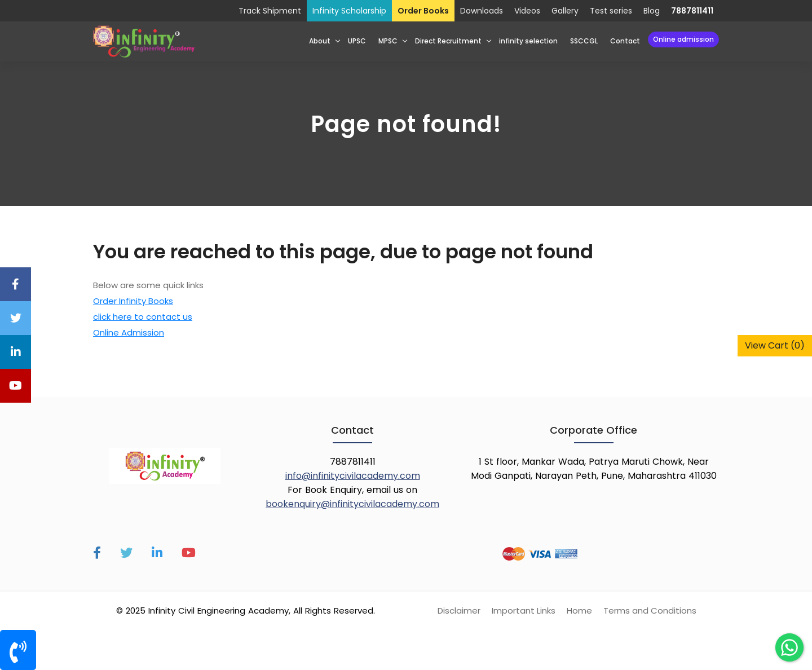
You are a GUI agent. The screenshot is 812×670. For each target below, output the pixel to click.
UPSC (357, 41)
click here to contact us (143, 317)
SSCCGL (584, 41)
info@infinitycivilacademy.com (353, 476)
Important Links (524, 611)
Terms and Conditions (650, 611)
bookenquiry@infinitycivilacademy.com (352, 504)
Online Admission (683, 39)
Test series (611, 11)
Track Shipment (270, 11)
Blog (652, 11)
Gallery (565, 11)
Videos (527, 11)
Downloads (482, 11)
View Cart (775, 345)
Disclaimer (459, 611)
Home (579, 611)
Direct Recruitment (448, 41)
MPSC (388, 41)
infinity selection (528, 41)
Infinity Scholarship (349, 11)
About (320, 41)
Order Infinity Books (133, 301)
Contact (625, 41)
